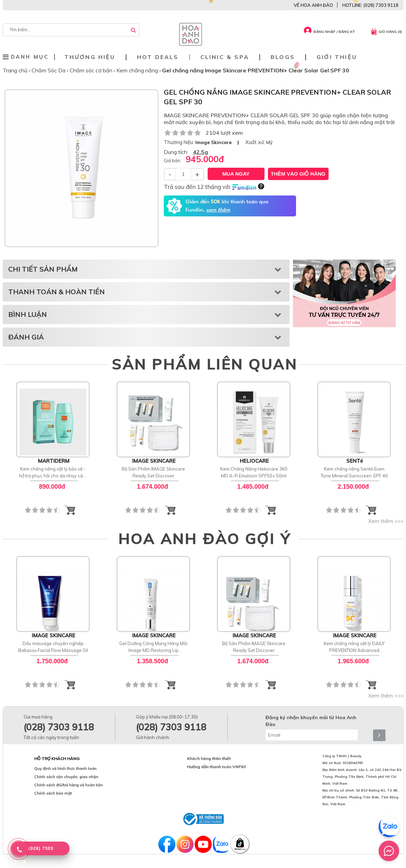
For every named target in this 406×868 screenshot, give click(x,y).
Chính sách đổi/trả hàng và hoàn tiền (69, 785)
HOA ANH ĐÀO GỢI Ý (205, 538)
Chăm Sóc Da (49, 70)
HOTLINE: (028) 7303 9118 (370, 5)
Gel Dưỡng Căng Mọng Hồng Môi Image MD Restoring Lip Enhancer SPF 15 (153, 647)
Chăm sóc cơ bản (92, 70)
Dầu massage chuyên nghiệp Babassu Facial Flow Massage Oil (53, 647)
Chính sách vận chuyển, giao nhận (66, 777)
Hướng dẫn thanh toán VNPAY (217, 767)
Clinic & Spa (225, 57)
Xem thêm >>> (386, 521)
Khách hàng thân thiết (209, 758)
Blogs (283, 57)
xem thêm (218, 210)
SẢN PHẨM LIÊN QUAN (205, 364)
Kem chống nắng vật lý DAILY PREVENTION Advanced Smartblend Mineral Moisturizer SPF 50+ (354, 647)
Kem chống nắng (138, 70)
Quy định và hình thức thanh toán (65, 769)
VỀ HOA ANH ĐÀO (313, 5)
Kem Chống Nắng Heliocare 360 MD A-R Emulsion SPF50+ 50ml (254, 472)
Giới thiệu (337, 57)
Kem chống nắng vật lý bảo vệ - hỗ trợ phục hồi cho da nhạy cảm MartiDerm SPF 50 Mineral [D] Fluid (53, 473)
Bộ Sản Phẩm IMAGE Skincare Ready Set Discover (153, 472)
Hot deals (158, 57)
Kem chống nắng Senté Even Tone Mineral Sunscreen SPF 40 (354, 472)
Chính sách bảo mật (53, 793)
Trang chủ (16, 70)
